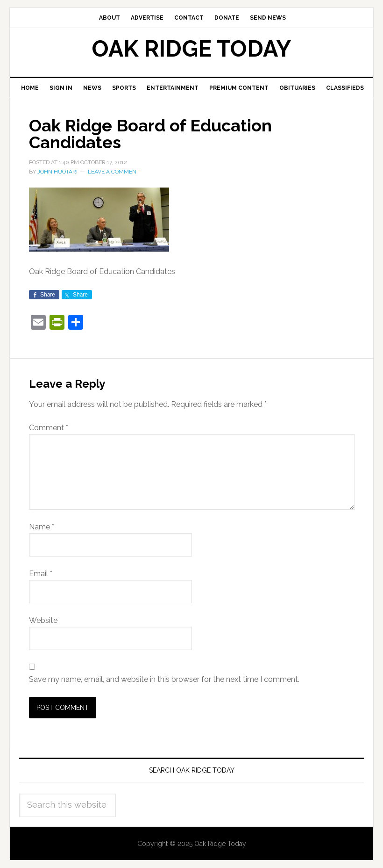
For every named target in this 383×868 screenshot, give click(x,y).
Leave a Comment (114, 172)
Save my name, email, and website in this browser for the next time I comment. (164, 679)
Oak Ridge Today (191, 49)
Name (42, 527)
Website (43, 620)
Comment (49, 428)
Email (41, 574)
